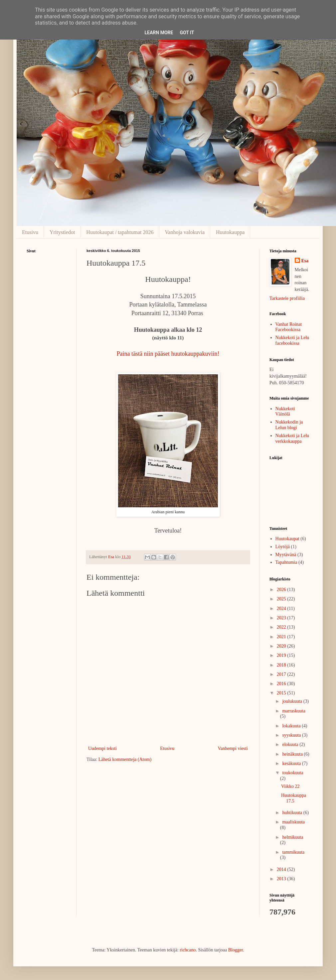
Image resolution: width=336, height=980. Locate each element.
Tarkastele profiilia (287, 298)
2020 (282, 646)
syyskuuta (292, 735)
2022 (282, 627)
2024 (282, 609)
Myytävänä (286, 555)
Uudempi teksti (102, 748)
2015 (282, 693)
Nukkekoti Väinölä (285, 412)
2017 (282, 674)
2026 (282, 590)
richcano (188, 950)
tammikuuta (293, 852)
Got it (187, 33)
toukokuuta (293, 773)
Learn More (159, 33)
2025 (282, 599)
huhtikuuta (293, 813)
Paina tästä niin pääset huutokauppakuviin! (168, 354)
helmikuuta (293, 837)
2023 (282, 618)
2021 (282, 637)
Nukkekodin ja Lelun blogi (289, 425)
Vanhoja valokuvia (185, 232)
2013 (282, 879)
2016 (282, 684)
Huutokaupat (287, 539)
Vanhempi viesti (233, 748)
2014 (282, 869)
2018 (282, 665)
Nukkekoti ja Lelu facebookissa (292, 340)
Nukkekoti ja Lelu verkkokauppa (292, 438)
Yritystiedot (62, 232)
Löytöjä (283, 547)
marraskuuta (294, 711)
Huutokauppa (230, 232)
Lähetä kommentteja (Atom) (125, 759)
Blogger (236, 950)
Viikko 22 (290, 786)
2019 (282, 655)
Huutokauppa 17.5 (294, 798)
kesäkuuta (292, 763)
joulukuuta (293, 701)
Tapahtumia (286, 562)
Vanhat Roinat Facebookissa (289, 327)
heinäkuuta (293, 754)
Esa (305, 261)
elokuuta (291, 744)
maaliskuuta (293, 822)
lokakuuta (292, 726)
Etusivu (30, 232)
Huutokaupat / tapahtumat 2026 (120, 232)
